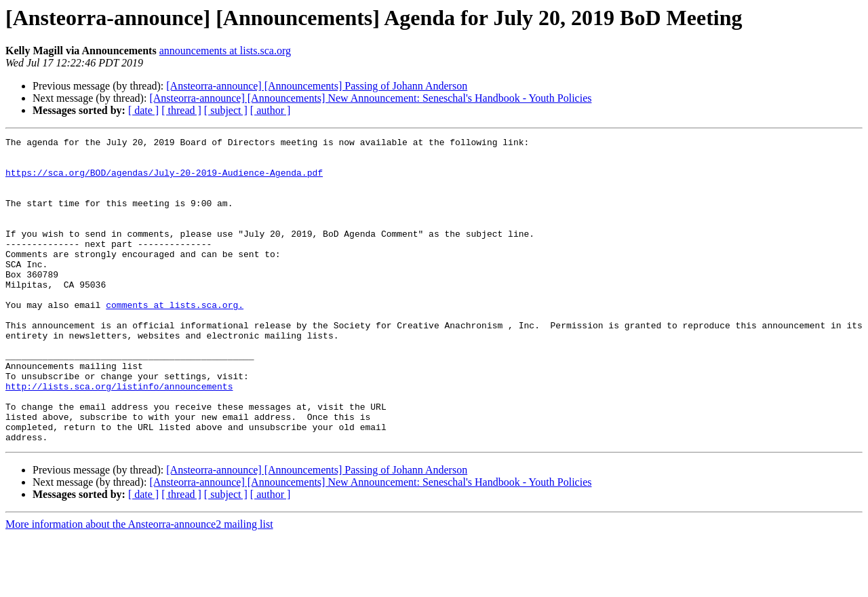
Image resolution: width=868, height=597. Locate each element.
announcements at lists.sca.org (225, 51)
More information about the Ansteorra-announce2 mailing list (139, 585)
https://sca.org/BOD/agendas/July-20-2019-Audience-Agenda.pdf (164, 180)
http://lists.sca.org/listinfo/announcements (119, 437)
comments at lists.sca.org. (175, 339)
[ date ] (143, 110)
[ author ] (271, 110)
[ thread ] (181, 110)
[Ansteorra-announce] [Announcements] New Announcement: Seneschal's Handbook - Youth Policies (370, 98)
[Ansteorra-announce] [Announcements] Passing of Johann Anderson (317, 86)
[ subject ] (226, 110)
